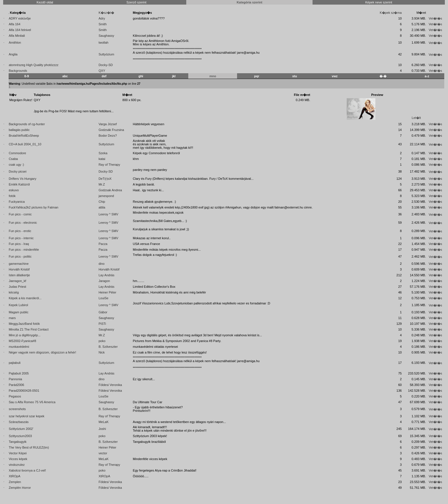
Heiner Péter (107, 292)
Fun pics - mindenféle (24, 250)
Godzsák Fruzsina (111, 130)
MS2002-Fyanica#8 (22, 341)
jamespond (106, 196)
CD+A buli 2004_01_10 (25, 144)
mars (12, 318)
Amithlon (15, 43)
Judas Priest (17, 287)
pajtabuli (14, 363)
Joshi (102, 429)
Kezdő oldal (45, 2)
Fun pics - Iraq (19, 244)
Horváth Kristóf (19, 269)
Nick (101, 352)
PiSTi (102, 324)
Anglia (13, 54)
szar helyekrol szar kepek (26, 416)
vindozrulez (17, 465)
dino (101, 264)
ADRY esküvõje (20, 18)
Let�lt (416, 118)
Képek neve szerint (379, 2)
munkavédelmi (19, 347)
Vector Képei (18, 453)
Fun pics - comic (20, 214)
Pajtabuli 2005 (19, 373)
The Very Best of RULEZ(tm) (29, 447)
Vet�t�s (435, 18)
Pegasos (15, 396)
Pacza (103, 244)
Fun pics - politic (20, 256)
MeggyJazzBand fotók (24, 324)
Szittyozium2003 (20, 436)
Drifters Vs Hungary (22, 179)
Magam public (18, 312)
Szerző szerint (136, 2)
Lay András (106, 275)
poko (102, 341)
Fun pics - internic (21, 238)
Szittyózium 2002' (21, 429)
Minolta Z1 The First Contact (29, 329)
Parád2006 (16, 385)
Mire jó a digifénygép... (25, 335)
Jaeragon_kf (17, 281)
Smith (102, 24)
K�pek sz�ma (391, 13)
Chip (102, 202)
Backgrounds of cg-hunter (27, 124)
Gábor (103, 312)
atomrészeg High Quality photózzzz (33, 65)
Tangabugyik (18, 442)
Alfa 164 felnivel (20, 30)
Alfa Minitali (17, 36)
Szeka (103, 153)
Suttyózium (106, 54)
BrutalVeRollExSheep (24, 136)
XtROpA (14, 476)
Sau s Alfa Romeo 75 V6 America (32, 402)
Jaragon (104, 281)
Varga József (107, 124)
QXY (102, 71)
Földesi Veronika (110, 385)
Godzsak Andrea (110, 190)
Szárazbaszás (19, 422)
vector (103, 453)
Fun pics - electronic (23, 223)
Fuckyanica (17, 202)
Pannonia (15, 379)
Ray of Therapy (109, 165)
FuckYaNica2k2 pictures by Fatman (33, 207)
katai (102, 159)
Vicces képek (18, 459)
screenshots (17, 409)
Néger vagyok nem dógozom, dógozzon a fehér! (42, 352)
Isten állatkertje (19, 275)
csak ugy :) (16, 165)
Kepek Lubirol (18, 305)
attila (102, 207)
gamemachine (19, 264)
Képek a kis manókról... (25, 298)
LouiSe (103, 298)
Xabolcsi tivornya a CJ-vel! (27, 470)
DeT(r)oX (105, 179)
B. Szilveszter (108, 347)
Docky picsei (18, 171)
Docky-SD (106, 65)
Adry (102, 18)
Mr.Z (102, 184)
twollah (103, 43)
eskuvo (14, 190)
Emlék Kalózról (19, 184)
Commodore (17, 153)
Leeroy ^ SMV (108, 214)
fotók (12, 196)
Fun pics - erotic (20, 231)
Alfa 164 (14, 24)
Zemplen (15, 482)
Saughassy (106, 36)
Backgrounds (18, 71)
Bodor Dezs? (108, 136)
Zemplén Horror (20, 488)
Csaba (13, 159)
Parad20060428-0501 (24, 391)
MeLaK (103, 422)
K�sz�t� (106, 13)
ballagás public (19, 130)
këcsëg (14, 292)
